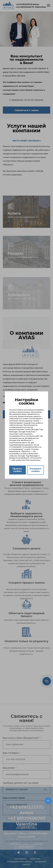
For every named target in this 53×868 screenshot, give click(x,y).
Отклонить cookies (35, 470)
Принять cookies (17, 470)
